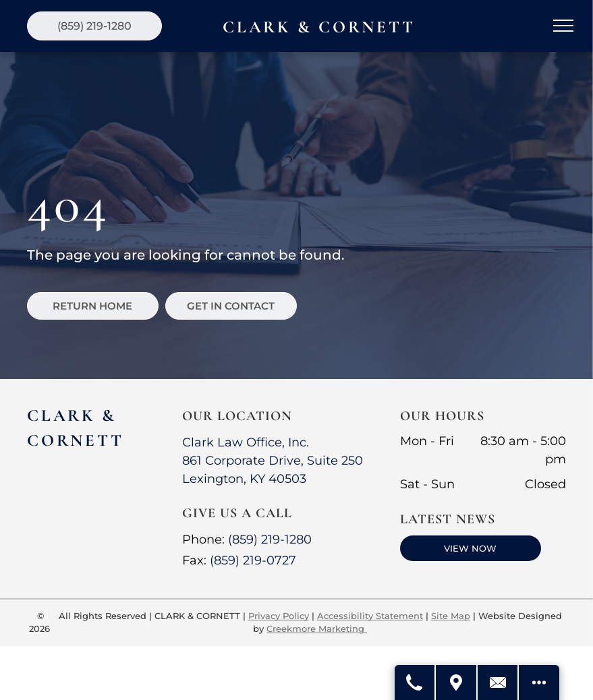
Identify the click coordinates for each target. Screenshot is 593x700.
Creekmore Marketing (317, 629)
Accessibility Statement (370, 616)
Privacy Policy (279, 616)
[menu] (563, 26)
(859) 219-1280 (270, 539)
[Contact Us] (498, 682)
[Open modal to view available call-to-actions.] (539, 682)
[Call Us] (414, 682)
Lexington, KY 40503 (244, 479)
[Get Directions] (456, 682)
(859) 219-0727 (253, 560)
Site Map (451, 616)
